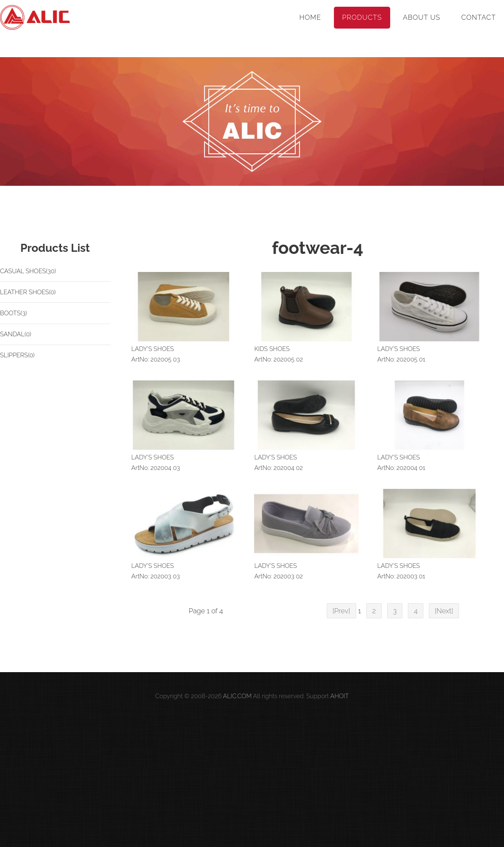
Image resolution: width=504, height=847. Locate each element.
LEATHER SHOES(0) (28, 292)
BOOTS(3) (13, 313)
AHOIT (339, 696)
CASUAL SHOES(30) (28, 271)
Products (362, 17)
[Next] (444, 611)
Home (310, 17)
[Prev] (341, 611)
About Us (421, 17)
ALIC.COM (237, 696)
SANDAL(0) (16, 334)
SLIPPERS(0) (17, 355)
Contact (478, 17)
